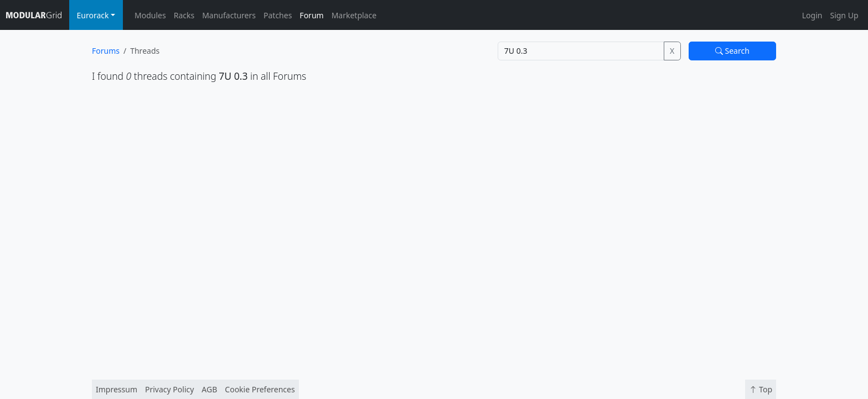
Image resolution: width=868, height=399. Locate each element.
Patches (278, 15)
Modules (150, 15)
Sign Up (844, 15)
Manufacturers (229, 15)
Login (812, 15)
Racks (184, 15)
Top (761, 389)
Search (732, 51)
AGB (209, 389)
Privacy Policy (169, 389)
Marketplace (354, 15)
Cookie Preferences (260, 389)
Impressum (117, 389)
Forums (106, 51)
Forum (311, 15)
